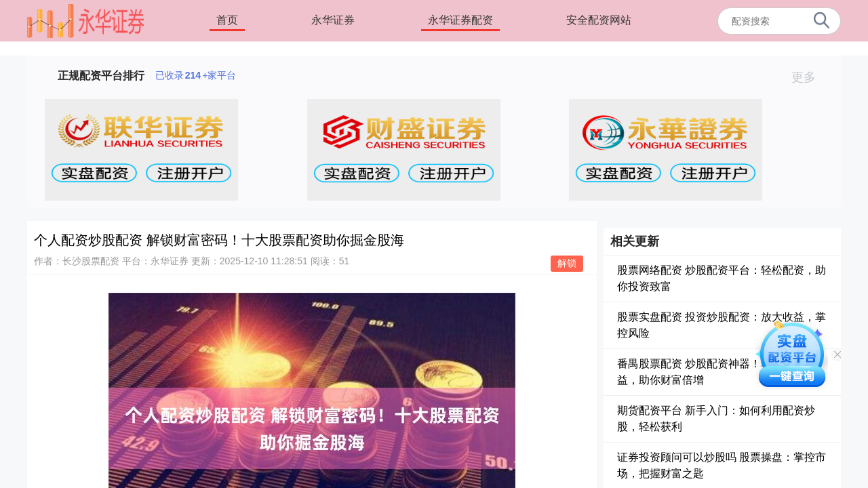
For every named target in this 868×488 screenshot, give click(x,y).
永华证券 (333, 20)
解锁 (567, 263)
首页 (227, 20)
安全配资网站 (599, 20)
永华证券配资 (460, 20)
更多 (809, 77)
